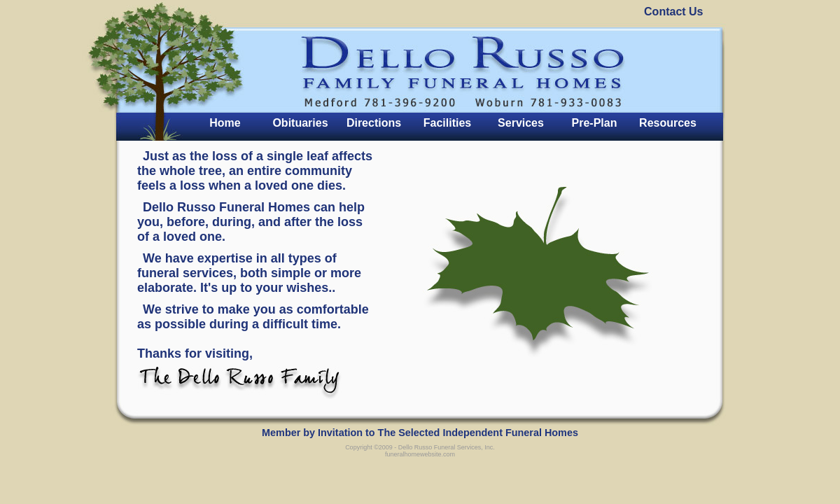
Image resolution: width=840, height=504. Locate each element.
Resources (668, 123)
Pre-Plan (595, 123)
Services (521, 123)
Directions (374, 123)
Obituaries (300, 123)
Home (225, 123)
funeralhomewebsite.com (420, 454)
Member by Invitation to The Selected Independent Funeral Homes (420, 433)
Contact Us (673, 12)
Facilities (447, 123)
